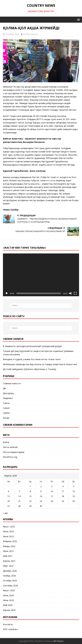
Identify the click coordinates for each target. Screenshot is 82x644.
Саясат (6, 403)
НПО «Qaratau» (10, 629)
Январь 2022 (9, 546)
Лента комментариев (14, 452)
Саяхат (6, 408)
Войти (6, 442)
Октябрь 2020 (10, 581)
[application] (41, 275)
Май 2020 (8, 605)
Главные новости (12, 383)
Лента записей (10, 447)
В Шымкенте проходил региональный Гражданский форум (32, 346)
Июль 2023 (8, 531)
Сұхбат (6, 413)
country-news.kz (30, 34)
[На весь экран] (75, 293)
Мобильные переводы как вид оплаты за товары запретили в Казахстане (40, 364)
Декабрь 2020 (10, 571)
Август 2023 (9, 527)
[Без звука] (71, 293)
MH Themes (59, 641)
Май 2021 (8, 556)
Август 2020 (9, 590)
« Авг (5, 513)
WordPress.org (10, 457)
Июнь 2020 (8, 600)
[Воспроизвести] (7, 293)
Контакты (8, 624)
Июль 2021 (8, 551)
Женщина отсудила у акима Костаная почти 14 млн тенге (32, 359)
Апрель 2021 (9, 561)
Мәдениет (8, 398)
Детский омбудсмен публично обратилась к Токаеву (30, 369)
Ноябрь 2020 (9, 576)
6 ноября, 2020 (12, 34)
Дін (4, 388)
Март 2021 (8, 566)
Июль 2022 (8, 536)
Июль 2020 (8, 595)
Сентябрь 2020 (10, 586)
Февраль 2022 (10, 541)
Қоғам (6, 418)
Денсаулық (8, 393)
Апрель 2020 (9, 610)
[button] (78, 19)
